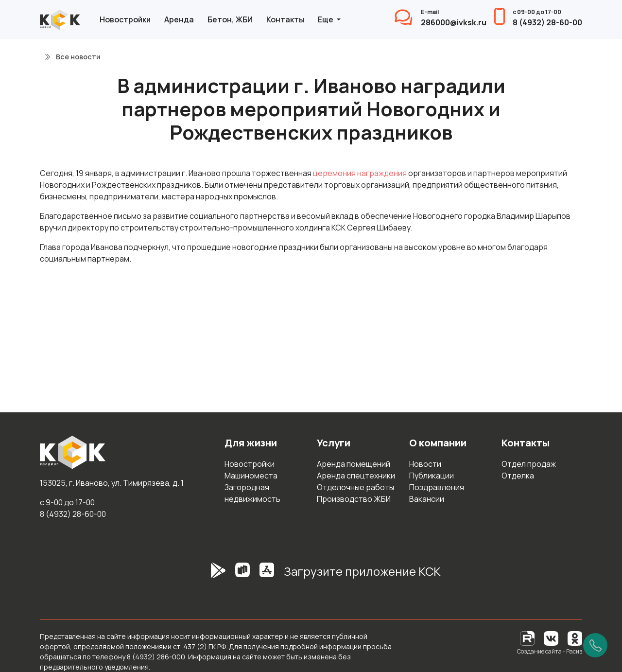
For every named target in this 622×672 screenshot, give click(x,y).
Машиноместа (251, 476)
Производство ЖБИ (354, 499)
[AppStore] (267, 575)
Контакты (285, 19)
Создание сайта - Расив (550, 651)
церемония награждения (360, 173)
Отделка (518, 476)
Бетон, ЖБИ (230, 19)
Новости (425, 464)
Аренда (179, 19)
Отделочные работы (355, 487)
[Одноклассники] (575, 638)
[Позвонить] (595, 645)
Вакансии (427, 499)
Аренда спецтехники (356, 476)
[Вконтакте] (551, 638)
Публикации (432, 476)
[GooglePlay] (204, 575)
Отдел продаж (529, 464)
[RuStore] (242, 575)
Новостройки (125, 19)
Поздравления (437, 487)
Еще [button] (326, 19)
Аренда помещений (354, 464)
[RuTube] (528, 638)
